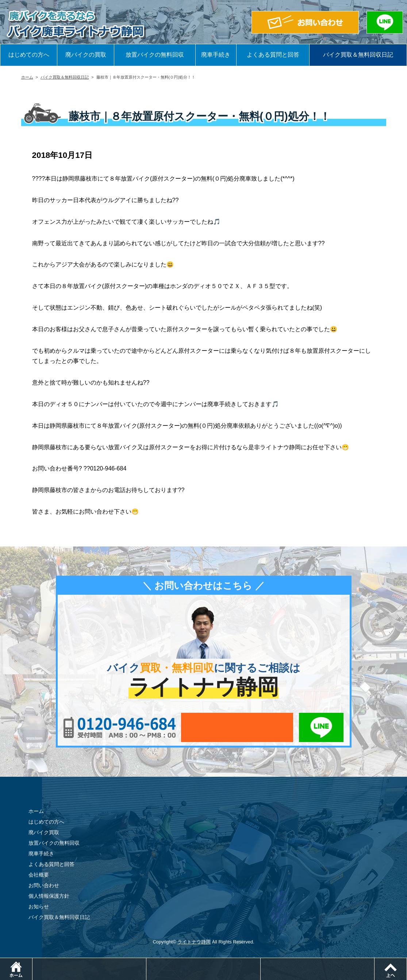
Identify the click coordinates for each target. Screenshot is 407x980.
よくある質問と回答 (273, 55)
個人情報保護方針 (49, 896)
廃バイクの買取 (86, 55)
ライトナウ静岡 (194, 942)
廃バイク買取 (44, 832)
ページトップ (407, 962)
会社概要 (39, 875)
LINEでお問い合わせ (321, 727)
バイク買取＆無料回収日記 (358, 55)
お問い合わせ (44, 885)
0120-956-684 (120, 727)
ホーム (27, 77)
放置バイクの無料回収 (155, 55)
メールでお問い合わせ (237, 727)
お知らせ (39, 907)
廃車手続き (216, 55)
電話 (146, 962)
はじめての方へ (29, 55)
